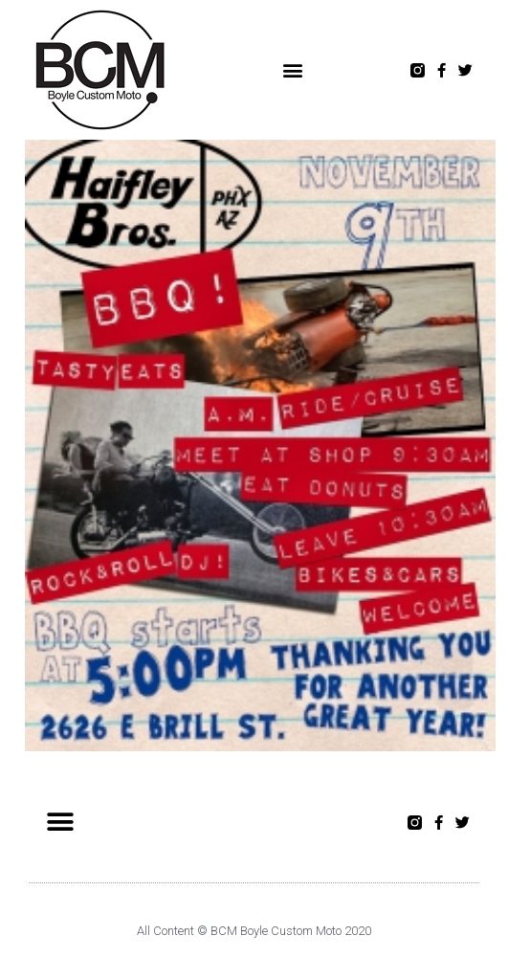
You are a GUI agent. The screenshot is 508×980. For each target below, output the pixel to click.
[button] (292, 70)
